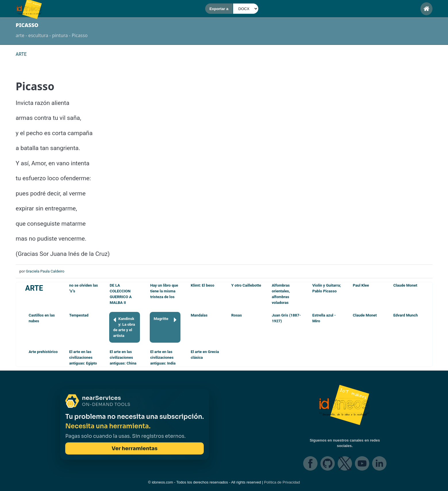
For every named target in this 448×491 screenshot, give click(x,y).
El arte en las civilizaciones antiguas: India (163, 357)
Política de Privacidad (282, 482)
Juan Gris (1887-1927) (286, 318)
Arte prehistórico (43, 352)
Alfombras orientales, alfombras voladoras (281, 294)
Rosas (237, 315)
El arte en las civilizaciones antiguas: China (123, 357)
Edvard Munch (406, 315)
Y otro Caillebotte (246, 285)
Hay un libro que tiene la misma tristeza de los (164, 291)
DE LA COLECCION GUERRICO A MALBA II (121, 294)
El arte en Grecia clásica (205, 355)
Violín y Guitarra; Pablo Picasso (327, 288)
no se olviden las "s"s (84, 288)
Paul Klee (361, 285)
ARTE (34, 288)
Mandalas (199, 315)
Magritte (165, 320)
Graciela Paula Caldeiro (45, 271)
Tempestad (79, 315)
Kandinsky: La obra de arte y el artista (124, 327)
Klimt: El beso (203, 285)
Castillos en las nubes (42, 318)
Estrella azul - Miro (324, 318)
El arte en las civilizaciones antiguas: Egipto (83, 357)
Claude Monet (405, 285)
